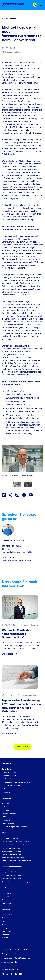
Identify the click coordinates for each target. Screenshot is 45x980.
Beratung (5, 810)
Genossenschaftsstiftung (11, 785)
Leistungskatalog (8, 823)
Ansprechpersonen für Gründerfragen (16, 882)
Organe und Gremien (10, 772)
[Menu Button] (41, 5)
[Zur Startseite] (13, 5)
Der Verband (6, 769)
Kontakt (5, 950)
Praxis (4, 925)
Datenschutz (23, 950)
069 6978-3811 (9, 557)
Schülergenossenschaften (12, 851)
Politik (4, 921)
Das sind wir (7, 764)
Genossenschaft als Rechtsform (14, 875)
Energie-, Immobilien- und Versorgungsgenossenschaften (13, 856)
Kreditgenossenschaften (11, 838)
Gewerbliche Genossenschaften (14, 845)
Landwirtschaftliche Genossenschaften (16, 841)
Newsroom (9, 19)
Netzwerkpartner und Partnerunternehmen (17, 782)
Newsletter (6, 934)
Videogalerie (7, 928)
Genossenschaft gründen (12, 867)
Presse (4, 918)
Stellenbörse (7, 903)
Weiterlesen (10, 654)
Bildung (5, 817)
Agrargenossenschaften (11, 848)
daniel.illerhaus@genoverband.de (17, 560)
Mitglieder (6, 833)
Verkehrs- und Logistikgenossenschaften (17, 860)
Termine (5, 938)
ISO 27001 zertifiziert (10, 962)
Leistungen (6, 798)
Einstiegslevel (7, 893)
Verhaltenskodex (8, 789)
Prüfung (5, 807)
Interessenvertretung (10, 814)
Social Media (6, 931)
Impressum (34, 950)
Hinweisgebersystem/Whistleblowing (16, 958)
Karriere (5, 888)
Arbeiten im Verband (9, 900)
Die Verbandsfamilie (9, 779)
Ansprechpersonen (9, 776)
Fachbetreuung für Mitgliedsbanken (15, 827)
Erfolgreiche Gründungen (11, 872)
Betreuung (6, 804)
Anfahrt (13, 950)
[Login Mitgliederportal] (35, 5)
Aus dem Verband (8, 915)
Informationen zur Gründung (12, 878)
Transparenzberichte (10, 954)
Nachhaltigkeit (7, 792)
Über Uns (5, 896)
